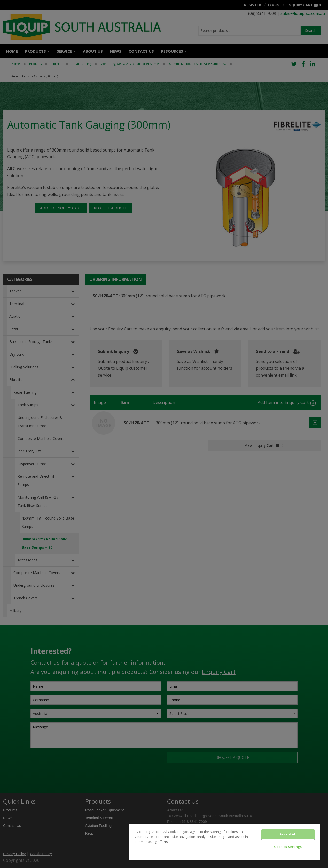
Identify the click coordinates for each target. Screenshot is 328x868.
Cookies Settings (288, 847)
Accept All (288, 834)
